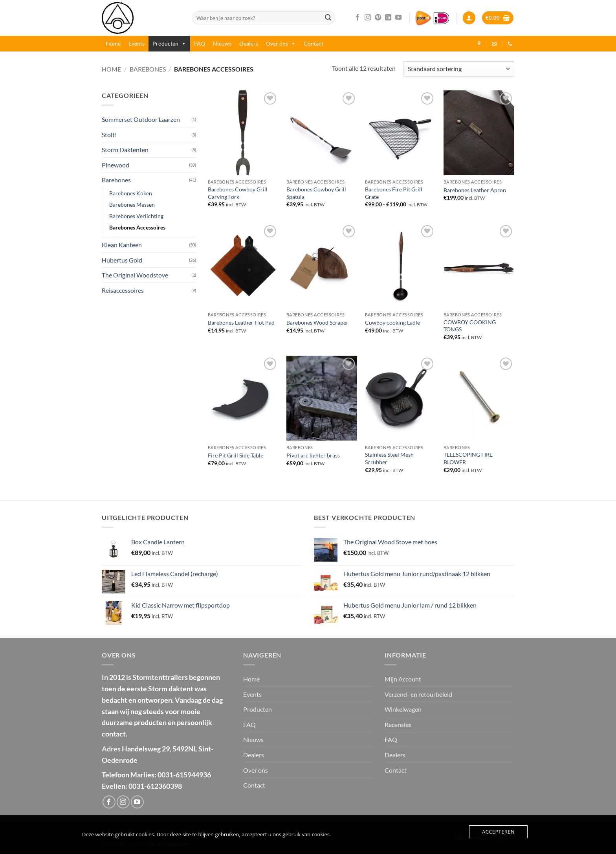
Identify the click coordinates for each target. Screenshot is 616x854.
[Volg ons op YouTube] (398, 18)
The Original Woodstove (135, 275)
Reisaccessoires (123, 290)
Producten (169, 43)
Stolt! (109, 135)
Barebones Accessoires (137, 227)
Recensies (398, 725)
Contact (313, 43)
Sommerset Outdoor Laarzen (141, 119)
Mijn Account (403, 679)
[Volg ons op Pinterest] (378, 18)
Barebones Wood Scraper (317, 322)
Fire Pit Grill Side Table (236, 455)
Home (113, 43)
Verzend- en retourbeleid (418, 694)
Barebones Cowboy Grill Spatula (316, 193)
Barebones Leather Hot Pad (241, 322)
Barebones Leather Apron (475, 190)
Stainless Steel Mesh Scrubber (389, 458)
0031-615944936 (184, 775)
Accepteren (498, 832)
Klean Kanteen (122, 245)
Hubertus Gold (122, 260)
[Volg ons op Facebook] (357, 18)
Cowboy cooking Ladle (392, 322)
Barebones (148, 69)
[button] (469, 18)
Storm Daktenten (125, 150)
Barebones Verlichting (136, 216)
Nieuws (222, 43)
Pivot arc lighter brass (313, 455)
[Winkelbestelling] (459, 69)
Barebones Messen (132, 205)
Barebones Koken (131, 193)
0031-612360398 (155, 786)
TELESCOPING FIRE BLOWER (468, 458)
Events (137, 43)
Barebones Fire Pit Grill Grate (394, 193)
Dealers (249, 43)
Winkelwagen (403, 709)
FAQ (200, 43)
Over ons (281, 43)
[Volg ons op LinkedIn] (388, 18)
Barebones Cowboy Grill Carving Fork (238, 193)
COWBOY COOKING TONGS (470, 326)
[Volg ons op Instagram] (368, 18)
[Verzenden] (328, 18)
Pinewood (115, 165)
